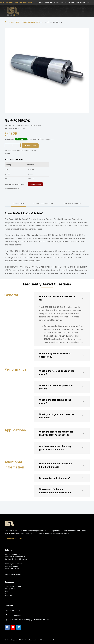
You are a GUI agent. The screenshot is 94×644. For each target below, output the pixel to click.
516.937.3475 (15, 611)
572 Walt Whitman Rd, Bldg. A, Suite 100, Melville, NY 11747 (31, 620)
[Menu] (88, 11)
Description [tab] (19, 204)
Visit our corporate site (13, 538)
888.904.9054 (16, 615)
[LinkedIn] (19, 627)
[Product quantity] (13, 145)
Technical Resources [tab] (72, 204)
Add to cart (30, 146)
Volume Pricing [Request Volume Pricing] (35, 184)
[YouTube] (13, 627)
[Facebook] (7, 627)
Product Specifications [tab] (43, 204)
